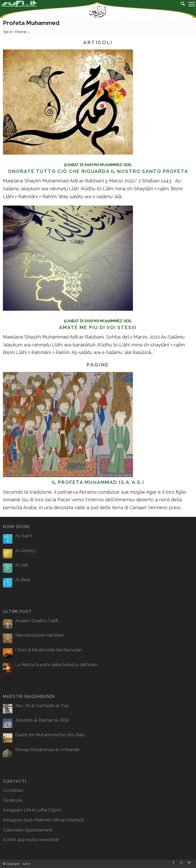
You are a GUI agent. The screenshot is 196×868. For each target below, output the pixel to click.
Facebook (13, 800)
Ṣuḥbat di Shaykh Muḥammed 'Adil (98, 165)
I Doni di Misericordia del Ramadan (49, 650)
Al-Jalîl (22, 565)
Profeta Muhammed (31, 23)
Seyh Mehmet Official (44, 820)
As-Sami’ (24, 536)
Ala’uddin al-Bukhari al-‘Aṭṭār (42, 720)
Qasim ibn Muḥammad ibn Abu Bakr (50, 735)
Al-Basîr (23, 580)
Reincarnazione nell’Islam (40, 635)
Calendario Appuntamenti (28, 830)
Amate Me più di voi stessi (98, 327)
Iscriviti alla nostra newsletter (31, 840)
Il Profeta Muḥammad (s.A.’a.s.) (98, 482)
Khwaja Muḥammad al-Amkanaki (47, 750)
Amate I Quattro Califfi (37, 621)
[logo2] (78, 7)
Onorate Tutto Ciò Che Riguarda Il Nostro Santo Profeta (98, 171)
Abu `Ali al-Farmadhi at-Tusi (42, 706)
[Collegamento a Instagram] (181, 863)
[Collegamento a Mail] (189, 863)
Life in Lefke (35, 810)
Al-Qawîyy (25, 551)
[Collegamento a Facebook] (173, 863)
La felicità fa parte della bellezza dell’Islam (56, 665)
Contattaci (13, 790)
